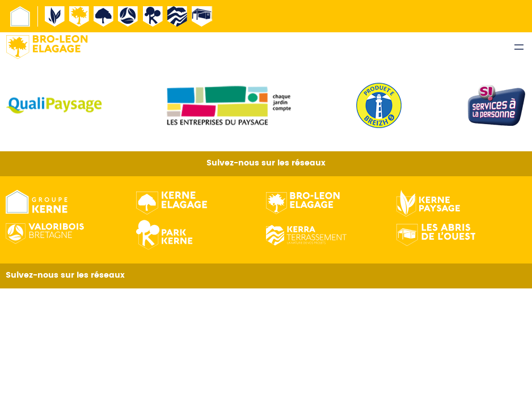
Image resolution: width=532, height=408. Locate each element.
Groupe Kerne (20, 16)
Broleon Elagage (79, 16)
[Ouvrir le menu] (519, 47)
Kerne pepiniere (153, 16)
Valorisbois (128, 16)
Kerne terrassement (178, 16)
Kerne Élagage (104, 16)
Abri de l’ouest (202, 16)
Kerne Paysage (55, 16)
